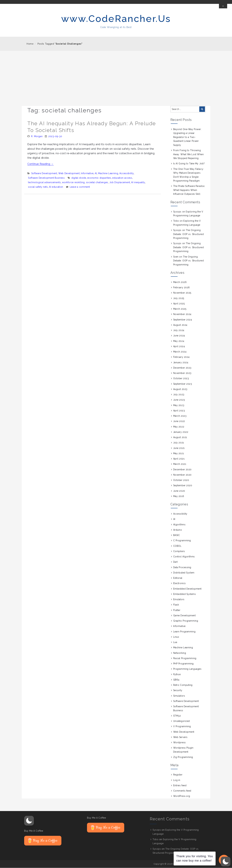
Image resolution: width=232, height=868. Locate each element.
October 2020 (181, 480)
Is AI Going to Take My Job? (189, 164)
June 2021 (179, 448)
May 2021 (179, 454)
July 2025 (179, 298)
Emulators (179, 600)
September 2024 (183, 320)
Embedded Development (187, 589)
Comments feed (182, 791)
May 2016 (179, 496)
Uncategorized (181, 721)
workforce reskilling (73, 183)
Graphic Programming (186, 621)
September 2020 (183, 486)
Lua (175, 642)
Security (178, 691)
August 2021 (180, 437)
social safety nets (38, 187)
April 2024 (179, 347)
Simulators (179, 696)
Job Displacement (120, 183)
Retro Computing (183, 685)
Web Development (69, 174)
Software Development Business (46, 178)
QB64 (176, 680)
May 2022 (179, 427)
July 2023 (179, 395)
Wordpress (179, 743)
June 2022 (179, 422)
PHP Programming (183, 664)
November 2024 (182, 314)
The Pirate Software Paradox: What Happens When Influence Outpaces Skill (189, 190)
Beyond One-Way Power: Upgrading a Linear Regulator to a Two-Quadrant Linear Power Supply (187, 137)
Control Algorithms (184, 557)
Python (177, 675)
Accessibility (127, 174)
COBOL (177, 546)
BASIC (177, 535)
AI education (56, 187)
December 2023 (182, 368)
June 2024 (179, 336)
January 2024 (181, 363)
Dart (175, 562)
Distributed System (184, 573)
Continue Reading (41, 164)
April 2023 (179, 411)
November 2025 (182, 293)
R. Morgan (37, 136)
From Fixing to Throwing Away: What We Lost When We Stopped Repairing (188, 154)
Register (178, 775)
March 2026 (180, 282)
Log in (177, 780)
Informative (87, 174)
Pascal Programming (185, 658)
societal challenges (97, 183)
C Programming (182, 541)
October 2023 (181, 379)
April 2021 (179, 459)
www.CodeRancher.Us (116, 19)
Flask (176, 605)
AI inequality (138, 183)
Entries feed (180, 786)
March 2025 (180, 309)
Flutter (177, 610)
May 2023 (179, 405)
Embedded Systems (185, 594)
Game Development (184, 616)
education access (122, 178)
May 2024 (179, 341)
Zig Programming (183, 757)
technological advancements (44, 183)
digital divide (79, 178)
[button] (29, 821)
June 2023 (179, 400)
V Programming (182, 727)
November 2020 (182, 475)
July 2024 (179, 330)
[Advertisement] (116, 75)
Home (30, 44)
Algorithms (179, 525)
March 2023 (180, 416)
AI (96, 174)
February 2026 (181, 288)
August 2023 (180, 389)
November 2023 (182, 373)
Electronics (179, 584)
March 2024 (180, 352)
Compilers (179, 551)
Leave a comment (80, 187)
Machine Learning (108, 174)
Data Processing (182, 568)
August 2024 (180, 325)
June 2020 (179, 491)
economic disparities (99, 178)
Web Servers (180, 737)
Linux (176, 637)
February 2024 (181, 357)
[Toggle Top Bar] (223, 6)
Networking (180, 653)
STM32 (177, 716)
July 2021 (179, 443)
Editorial (178, 578)
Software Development (44, 174)
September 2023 (183, 384)
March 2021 (180, 464)
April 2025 (179, 304)
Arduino (178, 530)
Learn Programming (184, 632)
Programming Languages (187, 669)
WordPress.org (182, 796)
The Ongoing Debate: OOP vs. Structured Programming (188, 234)
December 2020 (182, 470)
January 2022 (181, 432)
